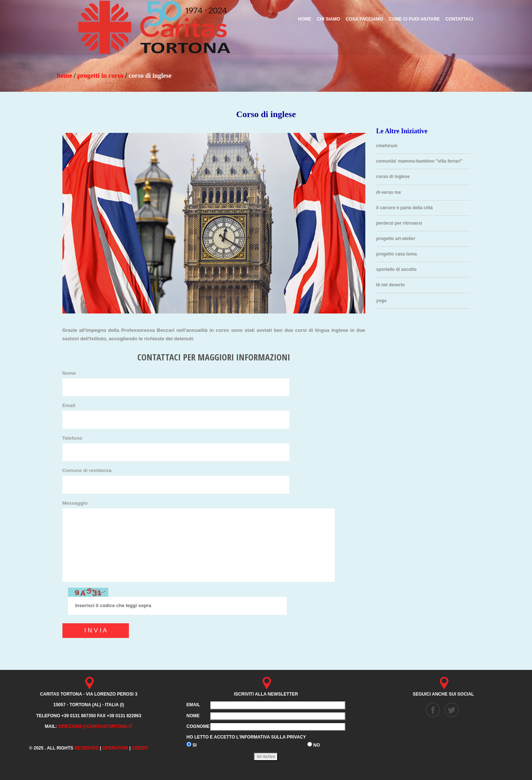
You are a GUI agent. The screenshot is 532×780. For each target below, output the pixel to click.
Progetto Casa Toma (397, 254)
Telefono (73, 438)
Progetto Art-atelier (396, 239)
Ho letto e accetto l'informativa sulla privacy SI (246, 741)
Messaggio (75, 503)
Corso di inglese (393, 177)
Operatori (115, 748)
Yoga (381, 301)
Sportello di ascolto (397, 269)
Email (69, 405)
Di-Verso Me (389, 192)
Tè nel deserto (391, 285)
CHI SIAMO (328, 19)
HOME (65, 76)
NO (314, 745)
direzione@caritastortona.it (95, 726)
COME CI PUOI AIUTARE (414, 19)
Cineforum (387, 146)
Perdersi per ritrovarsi (399, 223)
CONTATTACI (459, 19)
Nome (69, 373)
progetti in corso (101, 76)
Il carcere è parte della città (405, 208)
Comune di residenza (87, 470)
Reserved (87, 748)
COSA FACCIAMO (365, 19)
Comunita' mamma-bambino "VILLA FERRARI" (419, 161)
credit (140, 748)
